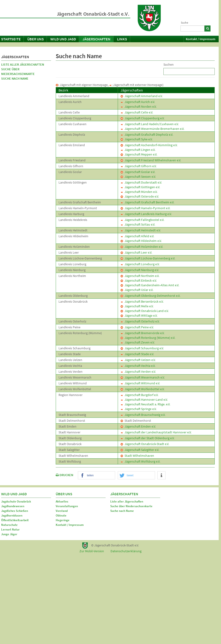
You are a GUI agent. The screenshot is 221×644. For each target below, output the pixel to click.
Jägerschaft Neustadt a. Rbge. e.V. (145, 404)
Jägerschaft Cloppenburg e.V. (142, 118)
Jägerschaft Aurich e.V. (138, 102)
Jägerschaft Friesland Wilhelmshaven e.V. (151, 160)
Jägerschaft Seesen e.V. (138, 177)
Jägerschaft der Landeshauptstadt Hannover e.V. (156, 432)
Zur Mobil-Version (92, 551)
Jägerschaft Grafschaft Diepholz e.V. (147, 134)
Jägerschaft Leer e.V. (136, 252)
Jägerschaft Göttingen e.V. (140, 187)
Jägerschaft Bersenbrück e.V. (142, 301)
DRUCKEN (64, 475)
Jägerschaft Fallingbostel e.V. (142, 220)
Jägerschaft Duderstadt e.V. (141, 182)
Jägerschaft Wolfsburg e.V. (140, 461)
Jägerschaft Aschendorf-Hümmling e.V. (149, 145)
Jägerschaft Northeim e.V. (140, 276)
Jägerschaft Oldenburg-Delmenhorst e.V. (150, 296)
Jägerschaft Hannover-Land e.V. (144, 400)
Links (122, 39)
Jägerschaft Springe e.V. (138, 409)
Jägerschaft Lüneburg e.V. (140, 264)
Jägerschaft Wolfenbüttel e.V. (142, 389)
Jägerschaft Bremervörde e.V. (142, 333)
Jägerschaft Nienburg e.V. (140, 270)
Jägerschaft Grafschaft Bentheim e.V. (147, 202)
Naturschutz (9, 525)
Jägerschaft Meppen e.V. (139, 154)
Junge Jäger (9, 534)
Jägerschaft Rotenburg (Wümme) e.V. (148, 338)
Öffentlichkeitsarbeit (15, 520)
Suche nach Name (15, 78)
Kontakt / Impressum (201, 39)
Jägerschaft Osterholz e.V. (140, 321)
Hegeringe (63, 520)
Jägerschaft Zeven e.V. (138, 342)
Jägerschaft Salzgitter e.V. (140, 450)
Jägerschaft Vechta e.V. (138, 366)
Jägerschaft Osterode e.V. (140, 196)
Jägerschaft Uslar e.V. (137, 290)
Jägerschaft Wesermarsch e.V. (143, 377)
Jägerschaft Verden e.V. (138, 372)
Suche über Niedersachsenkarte (18, 71)
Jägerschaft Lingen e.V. (138, 150)
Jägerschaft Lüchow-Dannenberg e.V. (148, 258)
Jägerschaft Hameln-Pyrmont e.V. (145, 208)
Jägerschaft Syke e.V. (136, 139)
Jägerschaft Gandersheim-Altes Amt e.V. (150, 285)
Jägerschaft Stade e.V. (137, 354)
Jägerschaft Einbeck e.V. (139, 280)
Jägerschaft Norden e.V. (138, 106)
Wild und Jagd (63, 39)
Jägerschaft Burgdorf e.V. (139, 395)
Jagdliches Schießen (15, 511)
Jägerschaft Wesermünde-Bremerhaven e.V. (152, 129)
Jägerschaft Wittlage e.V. (139, 315)
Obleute (61, 515)
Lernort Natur (10, 529)
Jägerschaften (97, 39)
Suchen (169, 64)
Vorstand (62, 511)
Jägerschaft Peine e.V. (137, 327)
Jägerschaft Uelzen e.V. (138, 360)
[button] (97, 476)
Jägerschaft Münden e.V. (139, 192)
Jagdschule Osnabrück (16, 501)
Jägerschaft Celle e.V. (137, 112)
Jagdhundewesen (13, 506)
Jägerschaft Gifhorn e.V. (138, 166)
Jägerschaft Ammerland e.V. (142, 96)
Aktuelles (62, 501)
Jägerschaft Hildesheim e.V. (141, 241)
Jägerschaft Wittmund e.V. (140, 383)
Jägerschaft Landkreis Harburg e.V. (146, 214)
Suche (185, 23)
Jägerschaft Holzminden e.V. (142, 247)
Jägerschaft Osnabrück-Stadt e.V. (145, 444)
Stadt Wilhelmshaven (137, 456)
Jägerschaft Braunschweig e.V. (143, 415)
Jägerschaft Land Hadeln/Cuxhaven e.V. (150, 124)
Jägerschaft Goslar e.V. (138, 172)
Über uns (36, 39)
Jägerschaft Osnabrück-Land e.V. (145, 311)
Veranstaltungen (67, 506)
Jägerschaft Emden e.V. (138, 426)
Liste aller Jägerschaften (23, 64)
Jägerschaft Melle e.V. (137, 306)
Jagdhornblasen (12, 515)
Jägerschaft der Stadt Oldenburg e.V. (147, 438)
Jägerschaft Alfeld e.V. (137, 236)
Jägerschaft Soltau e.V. (138, 224)
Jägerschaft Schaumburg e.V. (142, 348)
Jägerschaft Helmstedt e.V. (141, 230)
